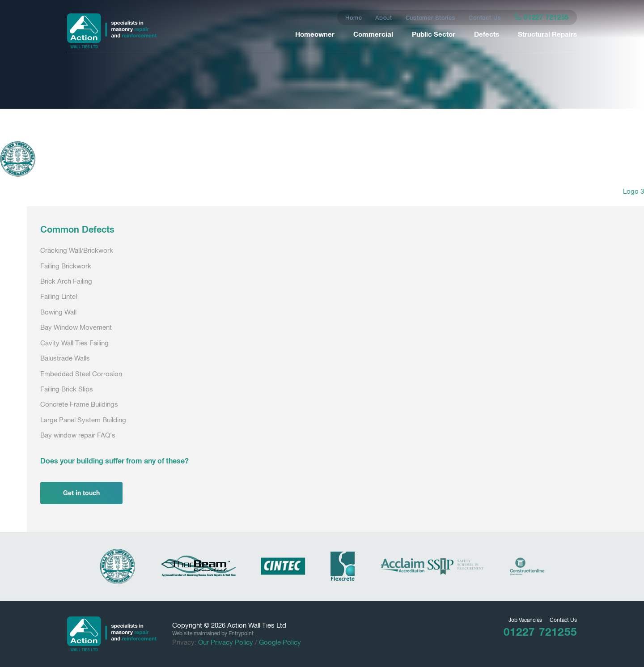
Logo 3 (633, 191)
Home (354, 18)
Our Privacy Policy (226, 642)
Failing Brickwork (66, 266)
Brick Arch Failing (66, 281)
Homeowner (315, 34)
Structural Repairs (547, 34)
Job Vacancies (525, 620)
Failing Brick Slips (67, 389)
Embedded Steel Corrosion (81, 374)
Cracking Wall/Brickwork (77, 250)
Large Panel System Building (83, 420)
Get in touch (81, 493)
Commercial (373, 34)
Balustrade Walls (65, 358)
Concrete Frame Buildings (79, 404)
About (384, 18)
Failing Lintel (59, 296)
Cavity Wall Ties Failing (74, 343)
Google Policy (280, 642)
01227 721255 (542, 17)
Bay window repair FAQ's (78, 435)
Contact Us (485, 18)
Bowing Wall (58, 312)
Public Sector (434, 34)
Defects (487, 34)
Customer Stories (431, 18)
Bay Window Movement (76, 327)
